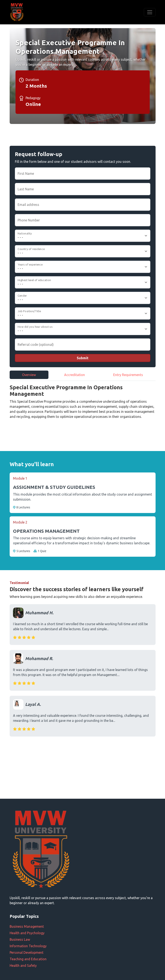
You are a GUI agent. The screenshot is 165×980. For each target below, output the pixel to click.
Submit (83, 358)
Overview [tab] (29, 375)
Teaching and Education (28, 959)
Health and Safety (23, 966)
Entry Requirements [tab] (128, 375)
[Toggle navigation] (150, 12)
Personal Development (27, 952)
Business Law (20, 939)
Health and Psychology (27, 933)
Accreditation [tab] (75, 375)
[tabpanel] (83, 406)
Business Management (27, 926)
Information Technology (28, 946)
